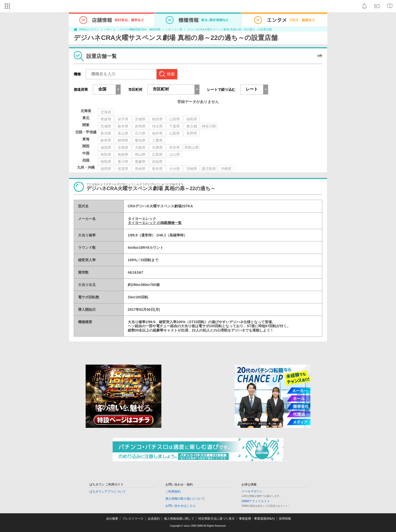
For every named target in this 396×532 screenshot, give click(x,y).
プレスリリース (133, 519)
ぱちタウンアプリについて (108, 492)
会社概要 (112, 519)
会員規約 (154, 519)
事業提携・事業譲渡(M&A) (257, 519)
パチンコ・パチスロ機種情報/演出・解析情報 (132, 29)
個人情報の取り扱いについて (185, 499)
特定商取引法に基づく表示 (216, 519)
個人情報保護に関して (179, 519)
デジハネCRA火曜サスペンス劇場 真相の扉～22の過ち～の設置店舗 (230, 29)
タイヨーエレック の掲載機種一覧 (155, 223)
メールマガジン (252, 491)
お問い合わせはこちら (181, 506)
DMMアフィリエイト (256, 501)
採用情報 (285, 519)
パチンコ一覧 (174, 29)
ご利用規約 (173, 492)
